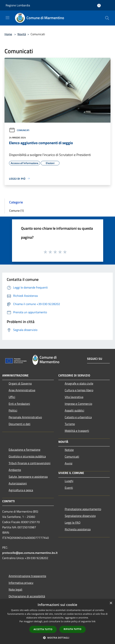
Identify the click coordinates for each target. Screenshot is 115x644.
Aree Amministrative (22, 390)
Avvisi (69, 463)
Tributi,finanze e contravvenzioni (30, 463)
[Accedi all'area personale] (99, 6)
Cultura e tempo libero (79, 390)
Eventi (69, 488)
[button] (58, 638)
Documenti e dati (20, 424)
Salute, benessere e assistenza (28, 477)
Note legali (15, 589)
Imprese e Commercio (78, 404)
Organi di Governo (20, 383)
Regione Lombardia (18, 5)
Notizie (69, 450)
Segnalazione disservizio (80, 516)
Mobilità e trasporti (77, 431)
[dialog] (57, 622)
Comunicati (19, 130)
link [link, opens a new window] (94, 621)
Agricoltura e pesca (21, 490)
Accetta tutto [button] (43, 629)
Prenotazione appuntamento (83, 509)
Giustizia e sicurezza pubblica (27, 456)
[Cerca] (107, 18)
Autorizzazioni (18, 483)
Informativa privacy (21, 583)
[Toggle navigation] (8, 18)
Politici (13, 410)
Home (8, 34)
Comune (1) (16, 211)
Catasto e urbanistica (78, 417)
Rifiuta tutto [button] (73, 629)
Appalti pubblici (74, 410)
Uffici (12, 397)
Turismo (70, 424)
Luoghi (69, 481)
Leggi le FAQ (73, 523)
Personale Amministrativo (25, 417)
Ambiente (15, 470)
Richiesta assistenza (78, 529)
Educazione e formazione (24, 450)
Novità (22, 34)
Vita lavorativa (74, 397)
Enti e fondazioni (19, 404)
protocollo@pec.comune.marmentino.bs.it (30, 553)
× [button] (111, 603)
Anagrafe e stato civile (79, 383)
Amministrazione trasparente (27, 576)
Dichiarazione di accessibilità (27, 596)
